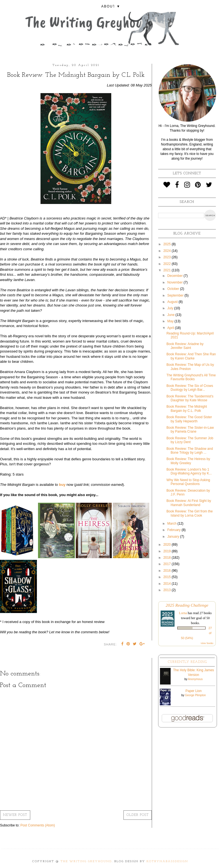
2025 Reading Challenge (187, 605)
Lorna (183, 613)
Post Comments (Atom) (38, 825)
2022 (168, 264)
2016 (168, 571)
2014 (168, 584)
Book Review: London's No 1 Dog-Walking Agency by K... (189, 471)
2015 (168, 577)
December (175, 276)
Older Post (138, 815)
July (171, 308)
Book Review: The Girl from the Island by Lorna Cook (190, 513)
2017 (168, 564)
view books (207, 643)
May (171, 321)
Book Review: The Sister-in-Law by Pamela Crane (190, 430)
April (171, 328)
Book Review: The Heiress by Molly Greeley (188, 461)
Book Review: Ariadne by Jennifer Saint (185, 346)
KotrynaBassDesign (167, 861)
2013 (168, 590)
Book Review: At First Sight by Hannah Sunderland (189, 503)
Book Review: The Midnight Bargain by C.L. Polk (187, 409)
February (174, 530)
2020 (168, 545)
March (172, 524)
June (171, 315)
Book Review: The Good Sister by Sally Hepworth (189, 419)
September (176, 295)
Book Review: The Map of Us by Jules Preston (190, 367)
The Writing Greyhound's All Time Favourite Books (191, 377)
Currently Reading (187, 662)
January (174, 537)
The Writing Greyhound (86, 861)
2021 (168, 270)
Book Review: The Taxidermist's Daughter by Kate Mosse (190, 398)
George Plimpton (195, 695)
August (173, 302)
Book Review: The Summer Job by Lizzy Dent (190, 440)
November (175, 282)
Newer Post (15, 815)
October (174, 289)
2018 (168, 558)
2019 (168, 551)
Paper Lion (194, 691)
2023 (168, 257)
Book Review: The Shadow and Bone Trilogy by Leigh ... (190, 451)
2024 (168, 251)
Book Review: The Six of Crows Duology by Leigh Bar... (190, 388)
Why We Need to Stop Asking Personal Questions (188, 482)
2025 (168, 244)
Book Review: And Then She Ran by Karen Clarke (191, 356)
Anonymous (195, 679)
